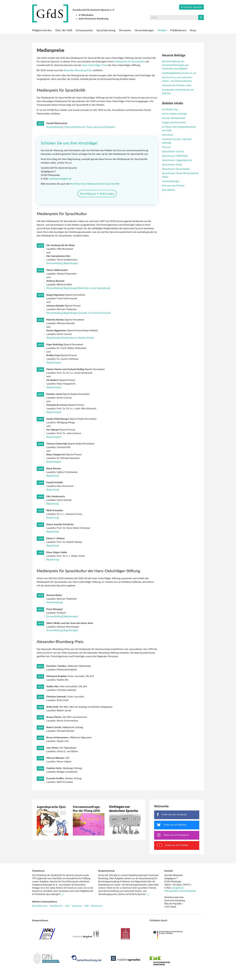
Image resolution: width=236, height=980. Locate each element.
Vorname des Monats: (177, 85)
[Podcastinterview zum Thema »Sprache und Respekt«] (90, 127)
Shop (193, 30)
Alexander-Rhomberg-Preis (78, 70)
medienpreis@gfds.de (61, 180)
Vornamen (125, 30)
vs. (179, 73)
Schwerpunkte (84, 30)
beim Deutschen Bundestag (94, 18)
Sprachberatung (106, 30)
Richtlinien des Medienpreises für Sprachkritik (95, 185)
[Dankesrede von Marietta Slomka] (78, 341)
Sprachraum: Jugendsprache (177, 160)
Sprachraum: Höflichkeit (175, 156)
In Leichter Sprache (191, 7)
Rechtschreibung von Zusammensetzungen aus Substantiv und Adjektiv (175, 65)
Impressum (77, 909)
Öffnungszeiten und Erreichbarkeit (180, 894)
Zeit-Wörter (168, 190)
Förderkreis (38, 874)
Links (67, 909)
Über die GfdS (64, 30)
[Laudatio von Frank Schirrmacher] (95, 316)
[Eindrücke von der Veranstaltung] (94, 291)
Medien (162, 30)
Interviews (168, 135)
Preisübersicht (56, 909)
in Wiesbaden (86, 15)
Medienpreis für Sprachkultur (130, 61)
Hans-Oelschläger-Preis (95, 65)
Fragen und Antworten (174, 122)
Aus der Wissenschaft (174, 118)
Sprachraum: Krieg (172, 164)
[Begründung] (53, 479)
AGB (86, 909)
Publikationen (178, 30)
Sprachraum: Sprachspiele (176, 169)
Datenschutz (97, 909)
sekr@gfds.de (178, 891)
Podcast (166, 147)
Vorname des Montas (173, 185)
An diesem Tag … (171, 109)
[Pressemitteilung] (54, 127)
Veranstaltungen (144, 30)
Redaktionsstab (106, 874)
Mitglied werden (42, 30)
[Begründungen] (71, 266)
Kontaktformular (40, 909)
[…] (62, 897)
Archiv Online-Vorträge (174, 114)
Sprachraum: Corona (173, 151)
